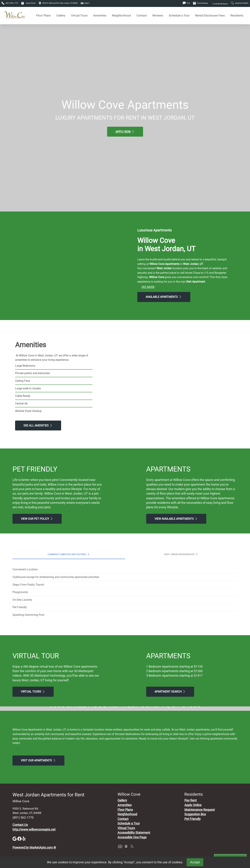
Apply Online (28, 3)
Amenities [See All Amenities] (100, 16)
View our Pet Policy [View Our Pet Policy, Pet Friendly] (37, 519)
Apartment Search (240, 3)
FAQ (186, 3)
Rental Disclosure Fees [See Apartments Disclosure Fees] (210, 16)
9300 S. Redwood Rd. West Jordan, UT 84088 (58, 3)
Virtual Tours (33, 692)
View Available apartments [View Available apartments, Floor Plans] (176, 519)
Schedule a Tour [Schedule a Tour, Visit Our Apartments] (179, 16)
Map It (85, 3)
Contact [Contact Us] (142, 16)
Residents (237, 16)
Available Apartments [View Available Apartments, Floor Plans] (164, 297)
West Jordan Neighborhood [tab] (181, 554)
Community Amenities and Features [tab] (69, 554)
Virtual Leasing (200, 3)
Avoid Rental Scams (219, 4)
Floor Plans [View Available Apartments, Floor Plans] (43, 16)
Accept (195, 862)
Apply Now (125, 132)
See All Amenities (38, 425)
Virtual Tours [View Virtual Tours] (79, 16)
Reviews (158, 16)
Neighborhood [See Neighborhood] (121, 16)
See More (148, 287)
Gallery (61, 16)
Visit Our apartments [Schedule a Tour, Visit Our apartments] (38, 825)
